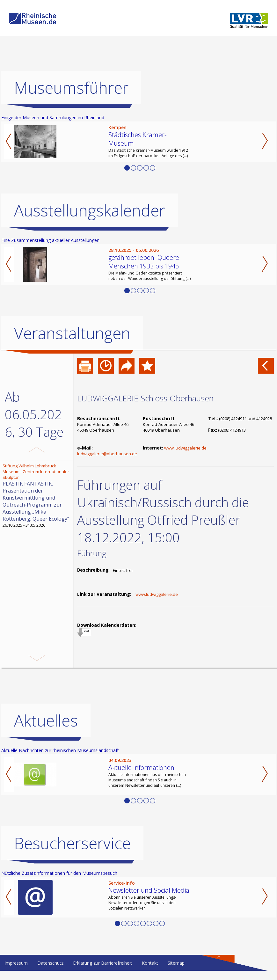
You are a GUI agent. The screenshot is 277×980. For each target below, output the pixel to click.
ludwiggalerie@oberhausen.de (107, 454)
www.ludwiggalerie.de (185, 448)
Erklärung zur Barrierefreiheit (102, 972)
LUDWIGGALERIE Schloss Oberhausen (145, 398)
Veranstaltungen (72, 333)
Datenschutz (50, 972)
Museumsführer (71, 88)
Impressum (16, 972)
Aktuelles (46, 730)
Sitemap (176, 972)
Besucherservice (72, 852)
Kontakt (150, 972)
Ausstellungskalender (90, 210)
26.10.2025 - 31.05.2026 (37, 495)
